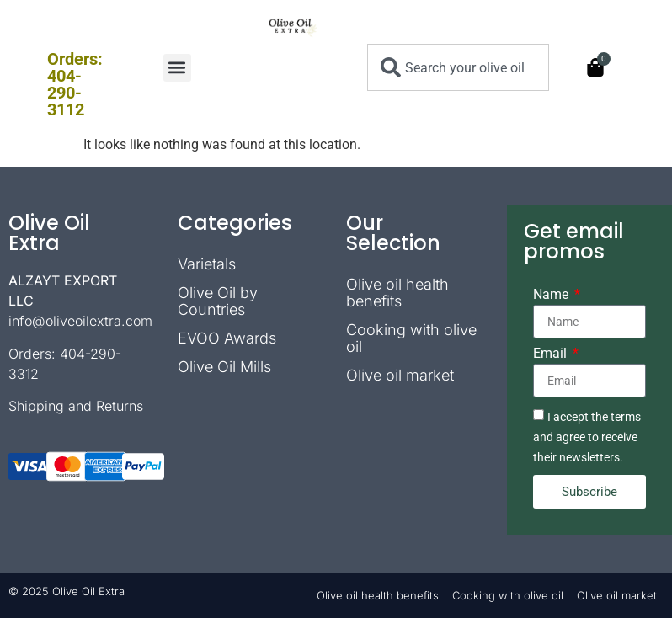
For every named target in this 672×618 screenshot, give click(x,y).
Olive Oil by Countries (218, 301)
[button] (177, 68)
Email (552, 354)
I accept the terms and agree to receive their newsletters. (587, 437)
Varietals (207, 264)
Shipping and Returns (76, 406)
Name (552, 295)
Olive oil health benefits (397, 293)
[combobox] (458, 67)
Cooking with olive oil (411, 338)
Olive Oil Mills (224, 367)
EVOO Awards (227, 338)
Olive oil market (400, 375)
